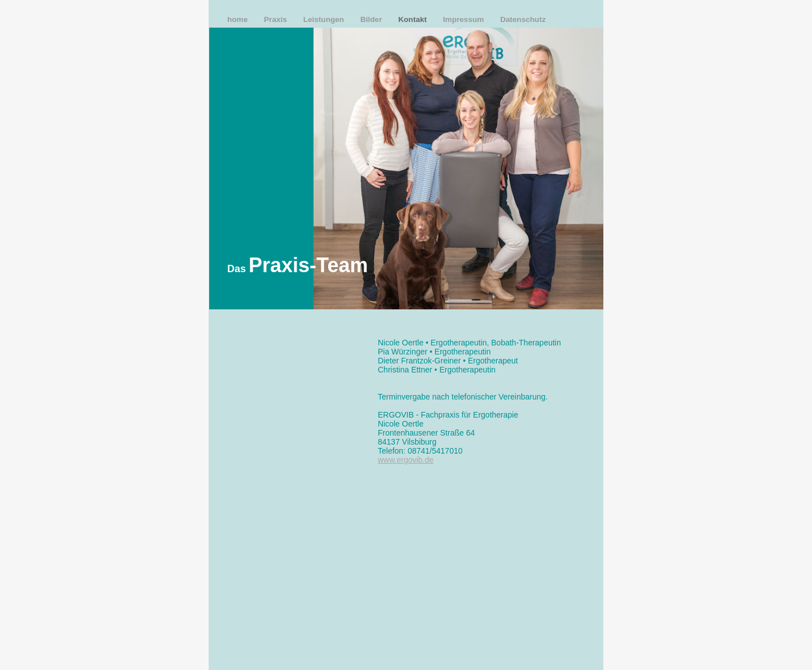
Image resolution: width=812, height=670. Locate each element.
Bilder (372, 19)
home (239, 19)
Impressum (465, 19)
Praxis (277, 19)
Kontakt (413, 19)
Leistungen (325, 19)
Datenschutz (523, 19)
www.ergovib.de (406, 460)
